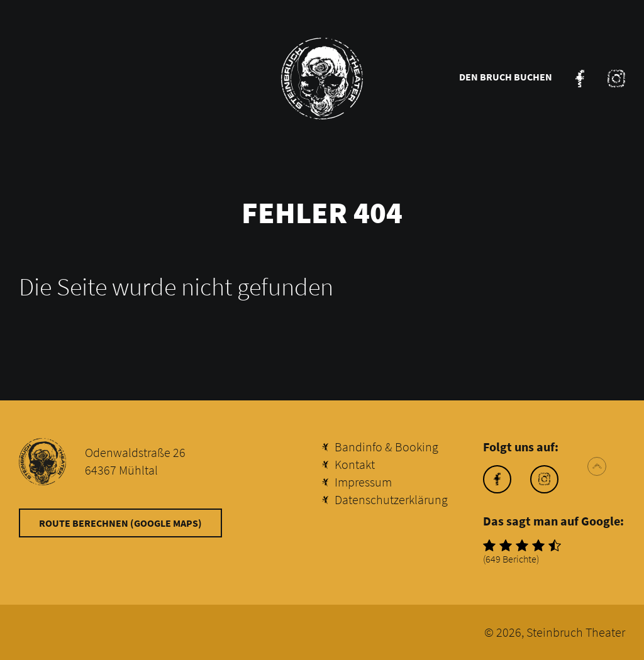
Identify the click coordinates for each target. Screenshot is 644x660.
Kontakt (355, 464)
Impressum (363, 482)
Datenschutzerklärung (391, 499)
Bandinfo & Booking (386, 447)
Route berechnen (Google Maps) (120, 523)
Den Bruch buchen (506, 77)
